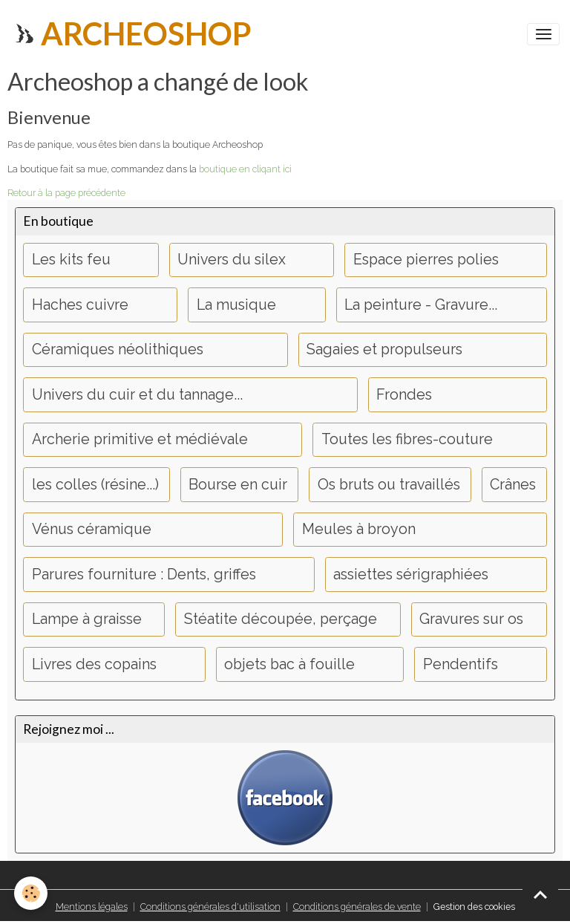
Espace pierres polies (426, 260)
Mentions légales (92, 907)
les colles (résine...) (95, 485)
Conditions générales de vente (357, 907)
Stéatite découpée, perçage (281, 619)
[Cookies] (32, 893)
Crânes (513, 485)
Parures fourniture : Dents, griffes (144, 575)
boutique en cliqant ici (245, 169)
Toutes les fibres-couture (407, 439)
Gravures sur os (471, 619)
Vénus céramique (92, 529)
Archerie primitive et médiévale (140, 439)
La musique (236, 305)
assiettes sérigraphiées (411, 575)
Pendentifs (461, 664)
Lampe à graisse (87, 619)
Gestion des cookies (474, 907)
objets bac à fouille (289, 664)
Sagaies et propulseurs (384, 349)
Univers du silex (232, 260)
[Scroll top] (540, 894)
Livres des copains (94, 664)
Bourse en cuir (238, 485)
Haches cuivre (80, 305)
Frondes (404, 395)
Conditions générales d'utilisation (210, 907)
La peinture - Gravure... (421, 305)
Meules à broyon (359, 529)
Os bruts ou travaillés (389, 485)
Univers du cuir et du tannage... (137, 395)
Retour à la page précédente (66, 193)
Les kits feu (71, 260)
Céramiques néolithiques (118, 349)
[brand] (131, 34)
